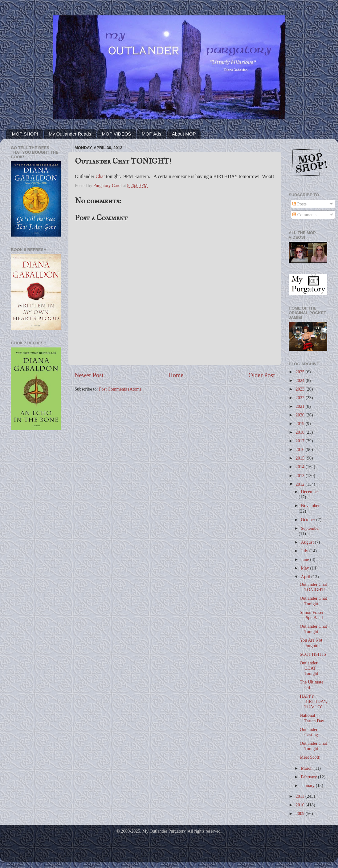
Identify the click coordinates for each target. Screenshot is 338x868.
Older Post (262, 375)
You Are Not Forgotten (311, 643)
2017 (300, 441)
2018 (300, 432)
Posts (299, 204)
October (309, 520)
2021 (300, 406)
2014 (300, 467)
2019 (300, 424)
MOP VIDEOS (117, 134)
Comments (304, 215)
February (310, 777)
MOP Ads (151, 134)
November (310, 505)
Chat (100, 176)
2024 (300, 380)
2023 (300, 389)
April (306, 577)
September (311, 528)
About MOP (184, 134)
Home (176, 375)
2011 (300, 796)
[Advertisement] (36, 460)
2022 (300, 398)
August (308, 542)
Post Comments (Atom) (120, 389)
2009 (300, 813)
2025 (300, 372)
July (305, 551)
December (310, 492)
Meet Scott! (310, 757)
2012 (300, 484)
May (306, 568)
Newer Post (89, 375)
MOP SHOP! (25, 134)
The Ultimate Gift (312, 685)
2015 (300, 458)
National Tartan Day (312, 718)
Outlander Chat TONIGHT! (313, 587)
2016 (300, 449)
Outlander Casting (309, 732)
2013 (300, 476)
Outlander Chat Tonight (313, 601)
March (307, 768)
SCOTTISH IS (313, 654)
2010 (300, 805)
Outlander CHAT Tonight (309, 668)
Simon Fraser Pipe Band (312, 615)
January (308, 785)
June (306, 559)
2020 (300, 415)
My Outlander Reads (70, 134)
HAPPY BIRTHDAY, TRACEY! (314, 702)
